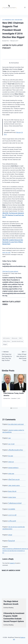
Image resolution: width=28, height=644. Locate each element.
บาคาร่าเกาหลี (12, 515)
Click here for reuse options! (10, 271)
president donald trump (17, 341)
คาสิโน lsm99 (12, 521)
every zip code (6, 252)
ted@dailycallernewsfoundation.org (14, 266)
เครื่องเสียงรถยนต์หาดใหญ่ (15, 450)
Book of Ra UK (12, 491)
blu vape (11, 456)
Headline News (19, 20)
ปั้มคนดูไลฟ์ (11, 541)
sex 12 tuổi (11, 444)
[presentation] (14, 382)
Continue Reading (8, 608)
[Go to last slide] (4, 390)
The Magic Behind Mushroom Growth (11, 603)
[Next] (24, 390)
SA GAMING (12, 509)
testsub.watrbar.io (13, 468)
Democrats (14, 338)
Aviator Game (12, 497)
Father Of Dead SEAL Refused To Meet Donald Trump (21, 356)
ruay (9, 438)
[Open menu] (25, 7)
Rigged (5, 344)
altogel (10, 535)
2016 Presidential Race (8, 20)
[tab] (11, 408)
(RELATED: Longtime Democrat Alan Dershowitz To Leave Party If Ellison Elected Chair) (13, 242)
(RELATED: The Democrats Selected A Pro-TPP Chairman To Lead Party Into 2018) (13, 215)
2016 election (6, 338)
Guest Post (6, 41)
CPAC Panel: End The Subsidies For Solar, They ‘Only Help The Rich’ (7, 356)
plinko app (11, 474)
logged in (12, 563)
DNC (20, 338)
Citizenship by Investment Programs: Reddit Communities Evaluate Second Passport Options (14, 617)
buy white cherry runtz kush (16, 424)
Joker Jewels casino (14, 485)
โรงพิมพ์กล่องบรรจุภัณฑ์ (15, 503)
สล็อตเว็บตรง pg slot (14, 479)
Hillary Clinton (6, 341)
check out (11, 462)
